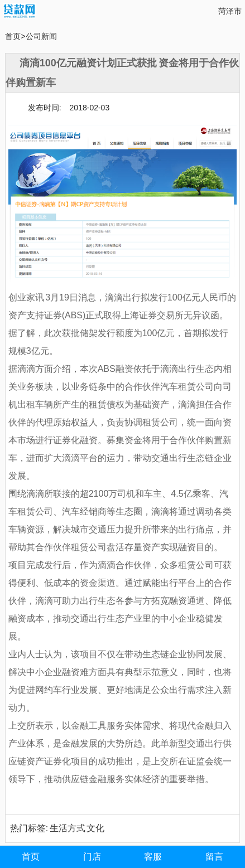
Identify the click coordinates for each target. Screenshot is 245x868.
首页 (13, 36)
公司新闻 (41, 36)
